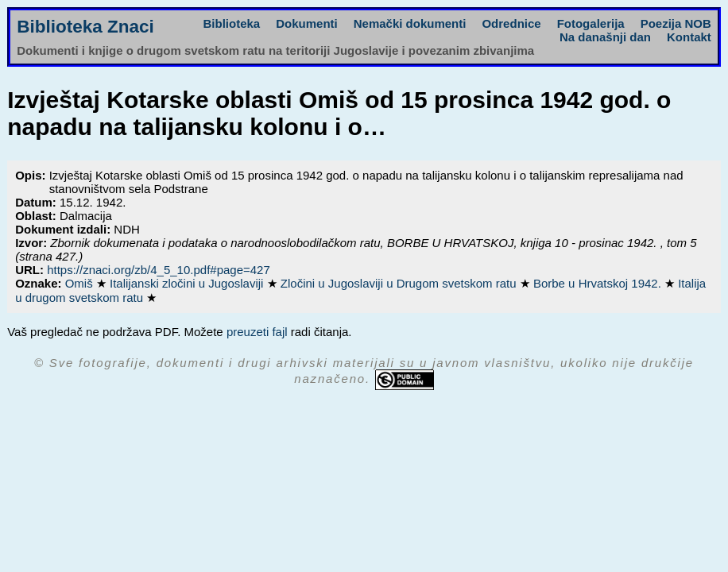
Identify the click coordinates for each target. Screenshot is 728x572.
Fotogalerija (591, 23)
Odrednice (511, 23)
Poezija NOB (676, 23)
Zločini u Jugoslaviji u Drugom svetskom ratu (400, 283)
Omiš (81, 283)
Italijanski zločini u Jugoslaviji (188, 283)
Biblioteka (232, 23)
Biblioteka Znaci (85, 27)
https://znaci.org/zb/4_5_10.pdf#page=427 (159, 270)
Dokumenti (307, 23)
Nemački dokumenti (410, 23)
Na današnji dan (605, 37)
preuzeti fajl (257, 332)
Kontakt (689, 37)
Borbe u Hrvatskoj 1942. (599, 283)
